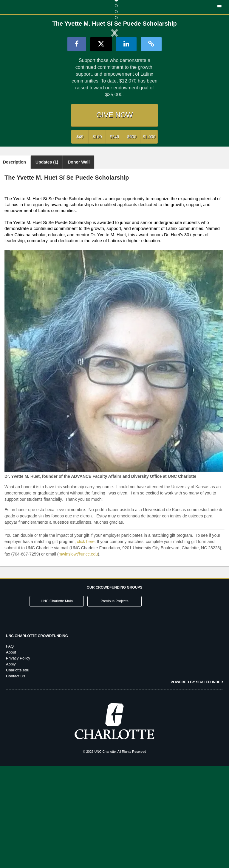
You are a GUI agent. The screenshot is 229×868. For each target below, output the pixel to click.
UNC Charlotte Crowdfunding (37, 738)
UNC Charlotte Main (57, 703)
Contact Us (16, 778)
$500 (132, 239)
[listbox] (114, 82)
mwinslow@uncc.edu (78, 656)
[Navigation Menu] (219, 7)
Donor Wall (79, 264)
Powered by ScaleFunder (197, 784)
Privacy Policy (18, 760)
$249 (114, 239)
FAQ (10, 748)
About (11, 754)
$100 (97, 239)
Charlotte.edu (18, 772)
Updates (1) (47, 264)
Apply (11, 766)
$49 (80, 239)
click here (86, 643)
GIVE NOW (115, 217)
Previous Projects (114, 703)
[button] (38, 82)
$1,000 (149, 239)
